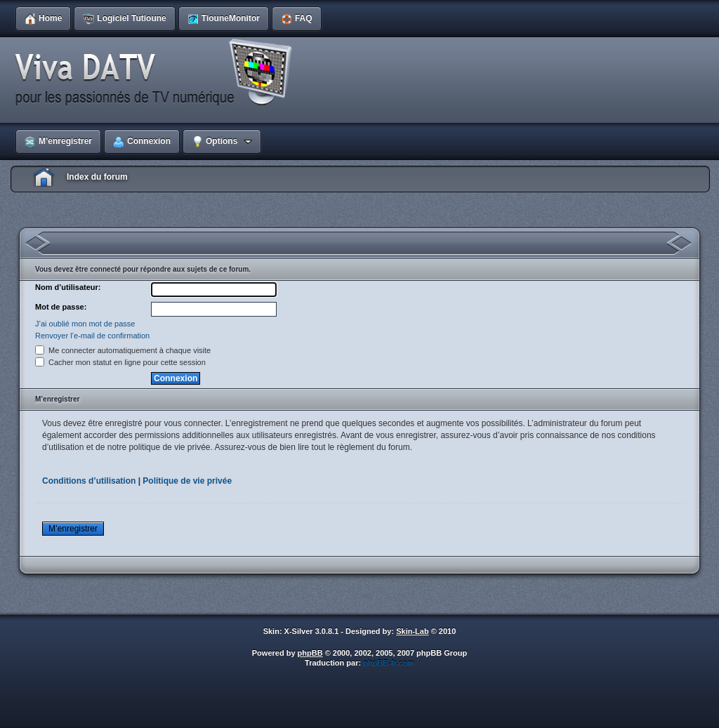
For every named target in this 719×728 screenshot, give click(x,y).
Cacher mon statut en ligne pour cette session (120, 362)
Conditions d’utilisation (89, 481)
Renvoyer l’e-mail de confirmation (92, 336)
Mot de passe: (61, 307)
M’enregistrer (73, 529)
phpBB (310, 653)
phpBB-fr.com (389, 663)
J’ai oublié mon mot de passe (85, 324)
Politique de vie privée (187, 481)
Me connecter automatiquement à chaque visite (123, 350)
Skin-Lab (412, 631)
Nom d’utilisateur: (68, 287)
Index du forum (97, 177)
